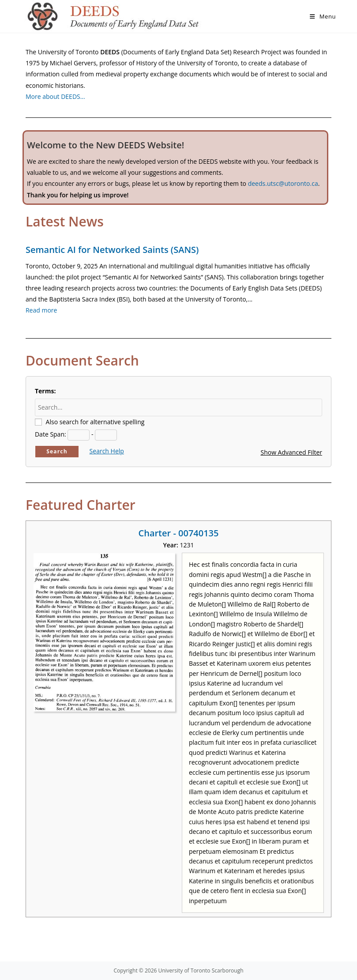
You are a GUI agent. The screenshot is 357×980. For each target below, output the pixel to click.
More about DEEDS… (55, 96)
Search (57, 451)
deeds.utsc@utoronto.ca (283, 183)
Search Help (107, 451)
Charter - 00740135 (179, 533)
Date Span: (51, 434)
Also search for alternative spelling (95, 422)
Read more (41, 310)
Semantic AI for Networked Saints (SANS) (112, 250)
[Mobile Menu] (323, 16)
